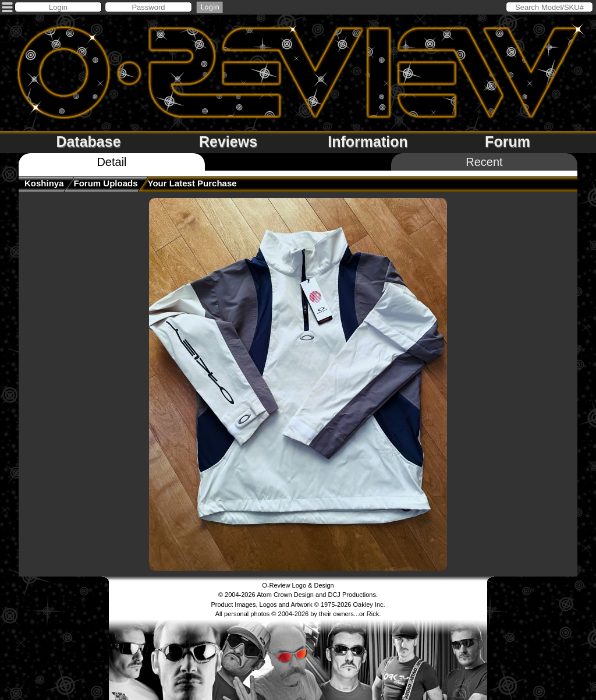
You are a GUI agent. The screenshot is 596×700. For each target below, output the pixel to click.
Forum (508, 142)
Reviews (228, 142)
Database (88, 142)
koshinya (44, 183)
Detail (111, 162)
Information (368, 142)
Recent (484, 162)
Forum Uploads (106, 183)
